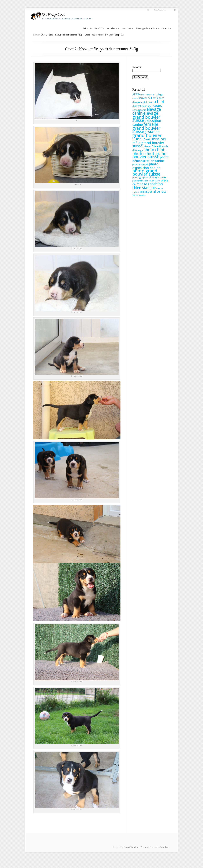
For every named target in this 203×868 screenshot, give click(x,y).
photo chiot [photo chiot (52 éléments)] (154, 150)
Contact (166, 28)
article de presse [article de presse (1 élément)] (146, 95)
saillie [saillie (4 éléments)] (143, 192)
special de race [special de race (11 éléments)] (156, 192)
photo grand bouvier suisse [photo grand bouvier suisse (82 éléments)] (146, 172)
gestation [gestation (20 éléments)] (152, 132)
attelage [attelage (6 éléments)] (158, 95)
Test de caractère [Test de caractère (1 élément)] (139, 195)
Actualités (87, 28)
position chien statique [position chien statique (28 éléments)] (148, 186)
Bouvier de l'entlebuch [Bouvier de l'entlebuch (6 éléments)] (151, 98)
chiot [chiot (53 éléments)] (160, 102)
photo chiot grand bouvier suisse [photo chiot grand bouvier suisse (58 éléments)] (149, 155)
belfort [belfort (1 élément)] (135, 98)
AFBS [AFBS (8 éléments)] (136, 94)
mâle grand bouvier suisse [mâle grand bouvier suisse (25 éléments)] (148, 144)
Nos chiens (113, 28)
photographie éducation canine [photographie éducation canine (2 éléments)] (146, 181)
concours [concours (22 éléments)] (155, 106)
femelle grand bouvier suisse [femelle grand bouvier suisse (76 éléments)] (146, 128)
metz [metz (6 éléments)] (148, 139)
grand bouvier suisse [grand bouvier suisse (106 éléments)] (147, 137)
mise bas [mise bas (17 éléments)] (159, 139)
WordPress (165, 847)
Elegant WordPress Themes (136, 847)
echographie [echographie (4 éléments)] (139, 110)
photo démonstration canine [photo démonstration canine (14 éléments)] (150, 159)
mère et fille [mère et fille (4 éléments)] (149, 146)
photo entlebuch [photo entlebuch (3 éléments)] (140, 164)
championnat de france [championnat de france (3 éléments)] (143, 102)
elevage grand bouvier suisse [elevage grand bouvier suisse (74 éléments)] (146, 117)
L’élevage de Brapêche (148, 28)
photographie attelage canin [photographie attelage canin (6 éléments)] (149, 177)
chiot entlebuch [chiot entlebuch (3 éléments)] (140, 106)
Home (36, 35)
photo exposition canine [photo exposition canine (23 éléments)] (146, 166)
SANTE (99, 28)
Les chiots (127, 28)
